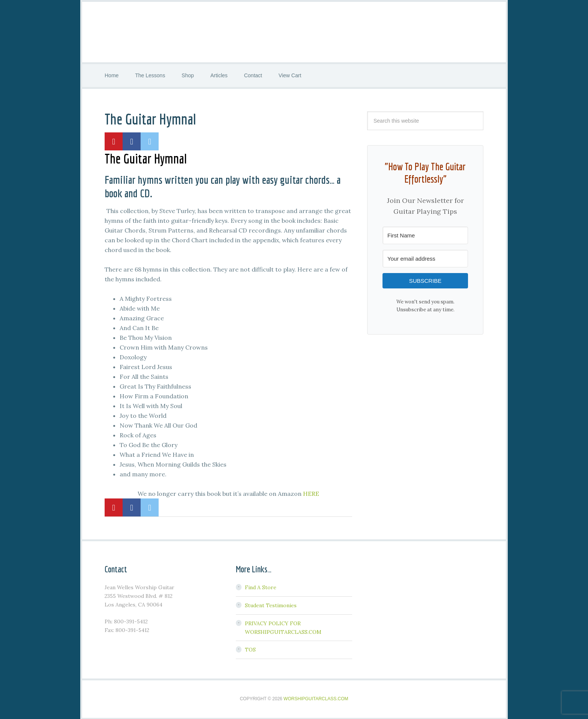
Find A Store (261, 587)
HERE (311, 493)
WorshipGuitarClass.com (316, 698)
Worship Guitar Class (294, 32)
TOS (250, 649)
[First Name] (425, 235)
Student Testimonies (271, 605)
